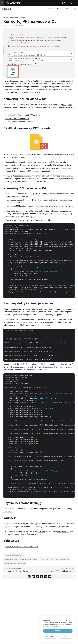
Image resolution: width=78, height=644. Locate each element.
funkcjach (41, 531)
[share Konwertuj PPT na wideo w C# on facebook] (41, 577)
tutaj (48, 171)
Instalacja (67, 165)
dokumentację (63, 531)
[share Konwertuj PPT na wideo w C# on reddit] (37, 577)
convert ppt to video (11, 559)
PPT (64, 104)
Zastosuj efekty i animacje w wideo (19, 122)
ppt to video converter (62, 559)
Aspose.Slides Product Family (14, 555)
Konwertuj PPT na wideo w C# (17, 118)
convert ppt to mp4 (47, 559)
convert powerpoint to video (29, 559)
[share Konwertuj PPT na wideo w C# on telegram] (50, 577)
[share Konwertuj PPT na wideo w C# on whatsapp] (46, 577)
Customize (50, 636)
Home (6, 9)
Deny (65, 636)
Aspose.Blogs (20, 18)
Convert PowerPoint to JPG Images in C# (22, 546)
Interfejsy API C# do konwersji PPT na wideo (23, 115)
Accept (58, 631)
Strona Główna (9, 18)
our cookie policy (54, 627)
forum (40, 534)
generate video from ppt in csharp (15, 563)
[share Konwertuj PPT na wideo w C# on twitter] (29, 577)
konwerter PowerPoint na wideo (47, 176)
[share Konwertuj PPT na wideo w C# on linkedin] (33, 577)
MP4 (70, 104)
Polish (65, 3)
